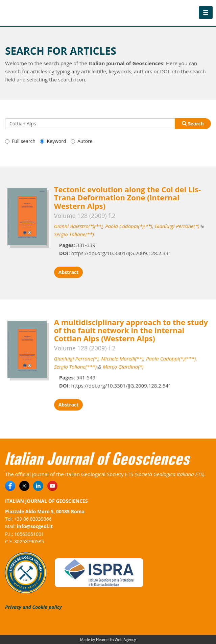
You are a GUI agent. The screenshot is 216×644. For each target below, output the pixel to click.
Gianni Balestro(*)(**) (78, 226)
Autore (81, 141)
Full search (20, 141)
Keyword (53, 141)
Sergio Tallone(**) (74, 234)
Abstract (69, 272)
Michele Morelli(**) (122, 358)
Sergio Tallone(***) (75, 367)
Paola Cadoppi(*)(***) (171, 358)
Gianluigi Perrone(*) (177, 226)
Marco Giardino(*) (123, 367)
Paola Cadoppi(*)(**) (129, 226)
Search (193, 123)
